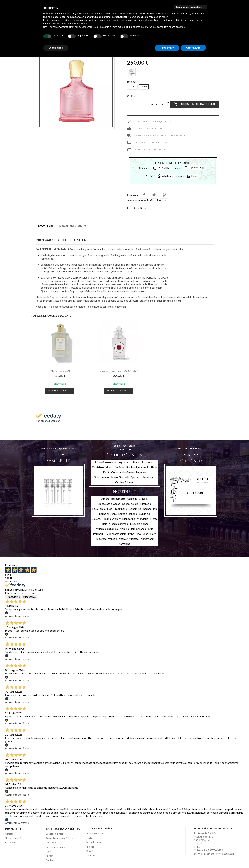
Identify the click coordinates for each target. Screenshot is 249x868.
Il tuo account (99, 828)
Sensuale (124, 476)
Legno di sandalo (128, 513)
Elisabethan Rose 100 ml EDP (101, 370)
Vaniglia (113, 538)
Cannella (132, 498)
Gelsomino (135, 508)
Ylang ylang (147, 538)
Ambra (105, 498)
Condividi (144, 195)
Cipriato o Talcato (103, 466)
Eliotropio (146, 503)
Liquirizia (145, 513)
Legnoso (141, 471)
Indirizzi (90, 846)
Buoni (89, 850)
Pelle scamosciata (116, 533)
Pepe (131, 533)
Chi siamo (51, 842)
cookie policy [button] (161, 17)
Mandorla (143, 518)
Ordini (90, 837)
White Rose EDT (54, 370)
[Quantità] (162, 104)
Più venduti (11, 842)
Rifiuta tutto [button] (167, 48)
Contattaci (52, 850)
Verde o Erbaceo (125, 481)
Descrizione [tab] (46, 226)
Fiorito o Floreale (156, 200)
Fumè (106, 471)
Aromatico (148, 461)
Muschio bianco (139, 523)
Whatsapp (165, 176)
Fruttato (152, 466)
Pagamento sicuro (55, 846)
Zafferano (124, 543)
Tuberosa (101, 538)
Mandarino (129, 518)
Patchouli (99, 533)
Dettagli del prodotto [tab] (73, 226)
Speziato (136, 476)
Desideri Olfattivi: (137, 200)
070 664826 (162, 168)
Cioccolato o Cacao (109, 503)
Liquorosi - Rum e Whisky (106, 518)
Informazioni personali (98, 833)
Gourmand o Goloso (123, 471)
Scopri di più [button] (56, 48)
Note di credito (94, 841)
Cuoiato (119, 466)
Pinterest (164, 195)
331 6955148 (194, 168)
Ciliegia (143, 498)
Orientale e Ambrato (106, 476)
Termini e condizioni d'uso (59, 837)
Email (192, 176)
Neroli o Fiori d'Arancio (133, 528)
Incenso (147, 508)
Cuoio (135, 503)
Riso (138, 533)
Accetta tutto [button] (193, 48)
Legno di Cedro (108, 513)
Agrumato (125, 461)
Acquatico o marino (106, 461)
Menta (154, 518)
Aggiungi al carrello (194, 104)
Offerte (9, 833)
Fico (110, 508)
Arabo (136, 461)
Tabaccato (149, 476)
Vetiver (123, 538)
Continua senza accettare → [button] (190, 7)
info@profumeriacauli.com (219, 853)
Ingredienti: (133, 208)
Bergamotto (118, 498)
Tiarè (153, 533)
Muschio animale (119, 523)
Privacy (50, 855)
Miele (104, 523)
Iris (155, 508)
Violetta (134, 538)
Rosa (143, 208)
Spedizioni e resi (54, 833)
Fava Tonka (99, 508)
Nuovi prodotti (13, 837)
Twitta (154, 195)
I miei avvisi (92, 855)
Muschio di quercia (107, 528)
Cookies (50, 859)
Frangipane (120, 508)
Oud (151, 528)
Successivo (29, 596)
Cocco (126, 503)
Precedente (13, 596)
